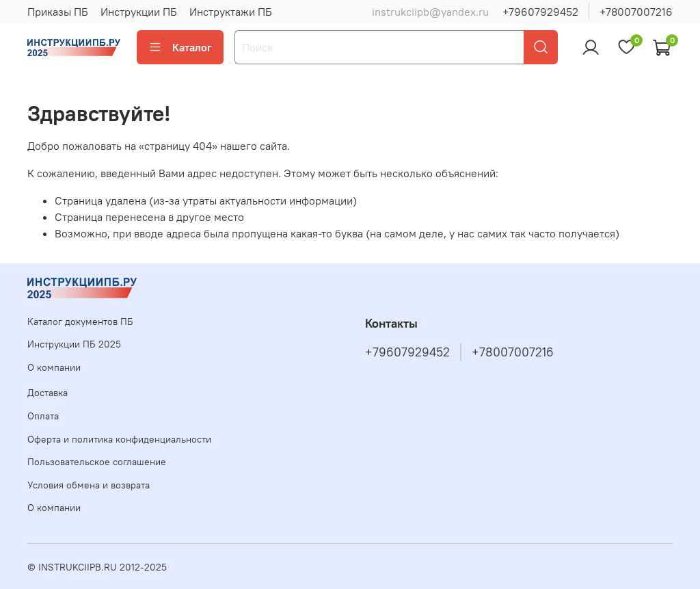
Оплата (43, 416)
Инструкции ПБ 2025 (74, 344)
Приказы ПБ (58, 12)
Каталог (180, 47)
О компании (54, 367)
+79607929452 (540, 12)
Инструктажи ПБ (231, 12)
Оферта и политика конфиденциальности (119, 439)
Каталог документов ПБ (80, 322)
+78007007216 (636, 12)
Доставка (48, 393)
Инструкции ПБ (139, 12)
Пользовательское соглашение (97, 462)
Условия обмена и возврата (89, 485)
